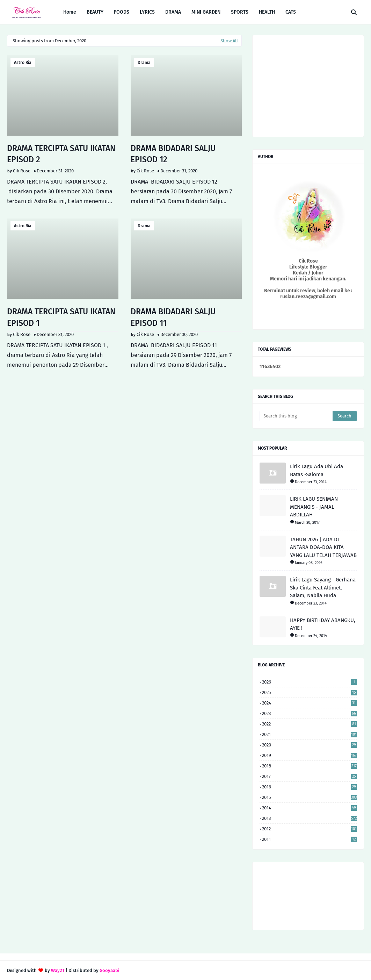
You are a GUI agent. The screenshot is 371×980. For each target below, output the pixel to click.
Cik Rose (22, 171)
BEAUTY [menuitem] (95, 12)
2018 (309, 766)
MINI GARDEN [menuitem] (206, 12)
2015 (309, 797)
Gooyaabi (110, 970)
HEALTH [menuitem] (267, 12)
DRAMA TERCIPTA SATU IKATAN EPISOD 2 (61, 154)
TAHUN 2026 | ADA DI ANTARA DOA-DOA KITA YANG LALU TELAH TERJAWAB (323, 547)
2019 (309, 755)
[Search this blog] (296, 416)
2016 (309, 787)
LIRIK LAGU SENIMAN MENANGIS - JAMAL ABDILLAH (314, 507)
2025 (309, 692)
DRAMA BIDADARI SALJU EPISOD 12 (173, 154)
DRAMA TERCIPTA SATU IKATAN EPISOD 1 (61, 317)
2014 (309, 808)
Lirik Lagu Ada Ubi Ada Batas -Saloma (317, 470)
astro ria (23, 63)
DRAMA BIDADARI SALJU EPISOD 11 (173, 317)
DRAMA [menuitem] (173, 12)
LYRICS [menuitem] (147, 12)
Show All (229, 41)
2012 (309, 829)
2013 (309, 818)
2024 (309, 703)
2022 (309, 724)
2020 (309, 745)
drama (144, 63)
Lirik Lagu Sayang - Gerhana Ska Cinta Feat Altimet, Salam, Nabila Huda (323, 588)
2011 (309, 839)
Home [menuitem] (70, 12)
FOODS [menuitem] (122, 12)
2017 (309, 776)
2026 (309, 682)
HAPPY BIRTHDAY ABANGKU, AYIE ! (323, 624)
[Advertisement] (124, 426)
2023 (309, 713)
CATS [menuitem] (291, 12)
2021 (309, 734)
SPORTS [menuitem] (240, 12)
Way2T (58, 970)
